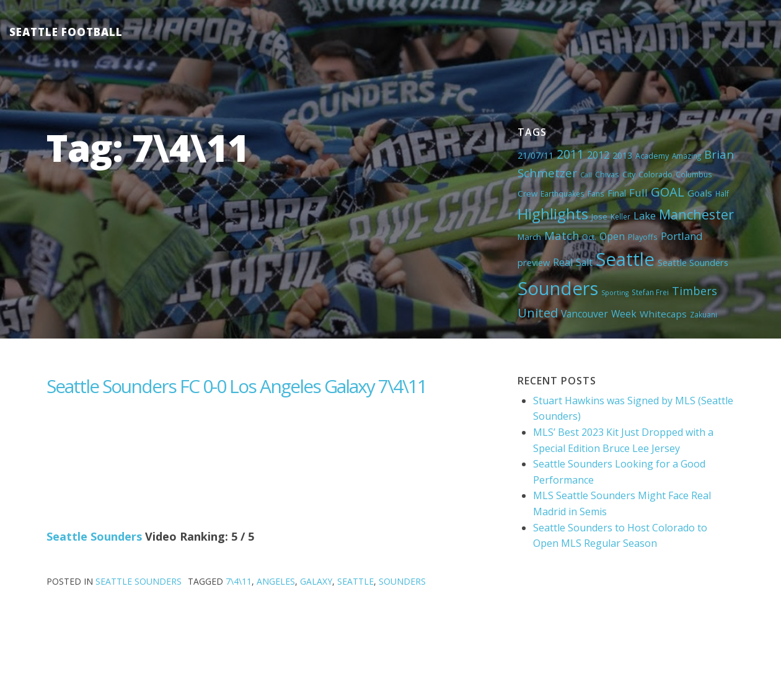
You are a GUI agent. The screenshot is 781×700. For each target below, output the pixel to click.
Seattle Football (66, 32)
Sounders (402, 581)
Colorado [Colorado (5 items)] (655, 174)
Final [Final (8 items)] (617, 193)
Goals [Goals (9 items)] (700, 193)
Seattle (355, 581)
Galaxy (316, 581)
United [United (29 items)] (538, 312)
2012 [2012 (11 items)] (598, 155)
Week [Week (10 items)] (624, 314)
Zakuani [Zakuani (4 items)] (704, 314)
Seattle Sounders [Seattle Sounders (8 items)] (693, 262)
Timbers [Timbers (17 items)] (695, 291)
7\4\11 (239, 581)
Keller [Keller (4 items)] (620, 216)
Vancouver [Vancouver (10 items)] (585, 314)
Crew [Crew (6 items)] (527, 193)
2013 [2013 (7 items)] (622, 155)
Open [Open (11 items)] (612, 236)
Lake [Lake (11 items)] (645, 216)
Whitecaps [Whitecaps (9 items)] (663, 314)
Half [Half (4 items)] (722, 193)
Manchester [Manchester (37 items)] (696, 214)
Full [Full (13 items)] (638, 193)
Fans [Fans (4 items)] (596, 193)
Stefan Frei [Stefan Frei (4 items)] (650, 292)
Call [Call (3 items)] (586, 175)
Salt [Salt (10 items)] (584, 262)
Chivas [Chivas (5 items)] (607, 174)
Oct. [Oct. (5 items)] (589, 237)
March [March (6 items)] (529, 237)
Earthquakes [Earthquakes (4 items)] (563, 193)
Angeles (276, 581)
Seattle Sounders (94, 536)
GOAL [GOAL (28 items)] (668, 192)
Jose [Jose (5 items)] (599, 216)
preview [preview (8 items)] (534, 262)
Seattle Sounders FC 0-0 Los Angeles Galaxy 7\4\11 (236, 386)
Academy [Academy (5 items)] (652, 156)
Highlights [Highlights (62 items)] (553, 214)
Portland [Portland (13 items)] (682, 236)
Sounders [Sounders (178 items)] (558, 288)
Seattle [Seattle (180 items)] (625, 259)
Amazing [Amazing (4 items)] (686, 156)
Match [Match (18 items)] (562, 235)
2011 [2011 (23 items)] (570, 154)
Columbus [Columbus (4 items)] (694, 174)
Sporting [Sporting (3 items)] (615, 293)
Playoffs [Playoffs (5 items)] (643, 237)
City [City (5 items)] (629, 174)
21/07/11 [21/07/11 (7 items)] (536, 155)
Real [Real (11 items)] (563, 262)
